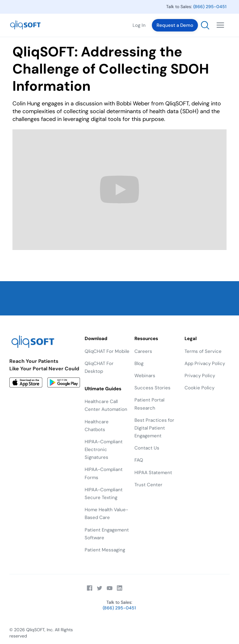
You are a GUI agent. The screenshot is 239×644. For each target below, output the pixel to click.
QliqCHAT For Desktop (99, 367)
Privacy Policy (200, 376)
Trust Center (148, 485)
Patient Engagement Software (107, 534)
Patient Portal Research (149, 404)
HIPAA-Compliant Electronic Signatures (104, 449)
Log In (139, 25)
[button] (220, 25)
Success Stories (152, 388)
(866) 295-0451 (210, 7)
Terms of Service (203, 351)
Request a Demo (175, 25)
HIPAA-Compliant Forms (104, 473)
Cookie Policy (199, 388)
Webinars (145, 376)
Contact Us (147, 448)
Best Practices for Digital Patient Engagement (154, 428)
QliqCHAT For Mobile (107, 351)
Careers (143, 351)
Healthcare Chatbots (97, 426)
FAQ (139, 460)
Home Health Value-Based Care (106, 514)
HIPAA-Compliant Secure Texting (104, 494)
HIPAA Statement (153, 473)
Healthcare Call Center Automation (106, 405)
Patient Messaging (105, 550)
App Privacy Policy (205, 363)
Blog (139, 363)
